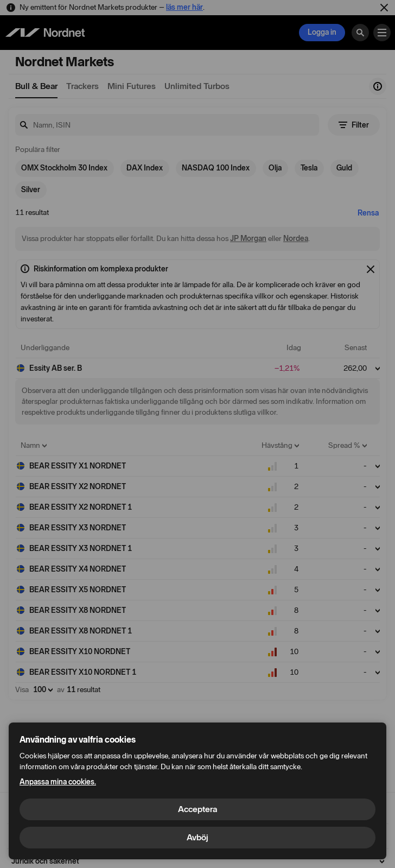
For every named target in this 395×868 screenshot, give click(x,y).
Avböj (197, 837)
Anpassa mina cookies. (58, 782)
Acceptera (197, 809)
